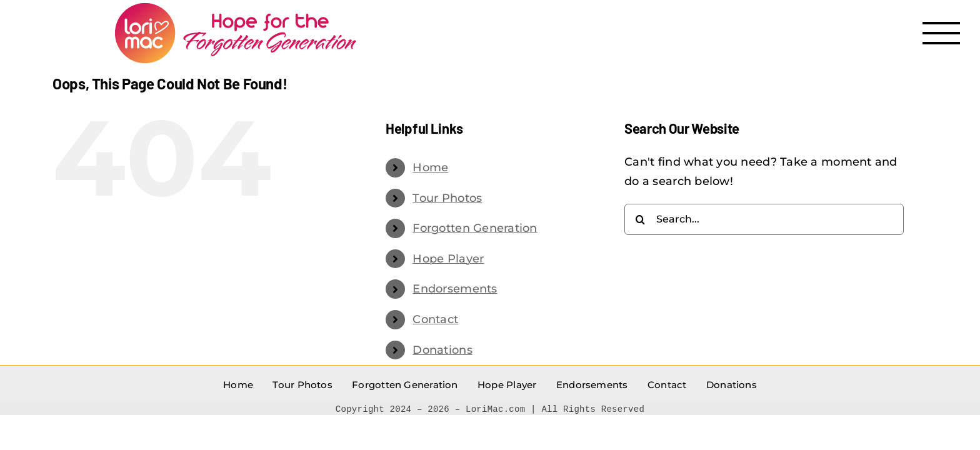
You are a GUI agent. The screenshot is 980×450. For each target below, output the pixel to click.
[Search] (640, 219)
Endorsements (455, 289)
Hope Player (448, 259)
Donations (442, 350)
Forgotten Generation (475, 228)
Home (430, 167)
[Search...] (764, 219)
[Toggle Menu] (942, 33)
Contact (435, 319)
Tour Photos (447, 198)
